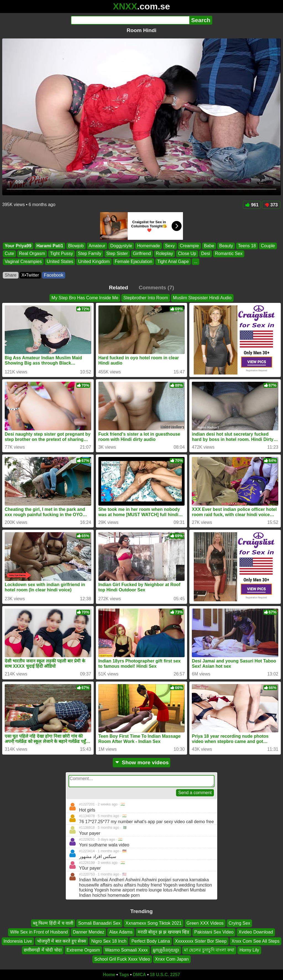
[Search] (130, 20)
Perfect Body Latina (151, 941)
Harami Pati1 (50, 246)
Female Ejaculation (133, 262)
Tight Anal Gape (173, 262)
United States (60, 262)
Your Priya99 (18, 246)
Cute (9, 254)
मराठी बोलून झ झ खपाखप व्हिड (163, 932)
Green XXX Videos (205, 923)
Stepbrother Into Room (146, 298)
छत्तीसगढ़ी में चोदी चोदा (43, 950)
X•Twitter (30, 275)
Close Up (187, 254)
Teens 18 (247, 246)
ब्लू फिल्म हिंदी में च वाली (53, 923)
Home (109, 975)
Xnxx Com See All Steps (256, 941)
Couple (268, 246)
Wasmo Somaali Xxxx (126, 950)
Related (118, 288)
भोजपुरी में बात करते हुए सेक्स (62, 941)
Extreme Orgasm (83, 950)
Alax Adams (121, 932)
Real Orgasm (32, 254)
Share (11, 275)
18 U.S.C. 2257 (165, 975)
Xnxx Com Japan (172, 959)
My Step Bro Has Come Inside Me (85, 298)
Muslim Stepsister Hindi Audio (202, 298)
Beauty (226, 246)
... (196, 262)
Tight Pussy (61, 254)
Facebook (54, 275)
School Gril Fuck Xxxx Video (122, 959)
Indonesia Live (18, 941)
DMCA (139, 975)
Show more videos (142, 762)
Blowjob (76, 246)
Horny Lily (249, 950)
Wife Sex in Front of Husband (39, 932)
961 (252, 205)
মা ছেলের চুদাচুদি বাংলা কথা (209, 950)
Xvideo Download (256, 932)
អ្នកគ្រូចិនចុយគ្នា (166, 950)
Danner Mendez (88, 932)
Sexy (170, 246)
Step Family (90, 254)
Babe (209, 246)
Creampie (189, 246)
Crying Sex (239, 923)
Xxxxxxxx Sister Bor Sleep (201, 941)
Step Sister (117, 254)
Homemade (149, 246)
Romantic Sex (229, 254)
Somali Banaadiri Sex (99, 923)
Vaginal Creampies (23, 262)
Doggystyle (121, 246)
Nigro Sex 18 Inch (109, 941)
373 (271, 205)
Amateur (97, 246)
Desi (206, 254)
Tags (124, 975)
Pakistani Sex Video (214, 932)
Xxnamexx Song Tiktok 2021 (154, 923)
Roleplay (164, 254)
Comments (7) (156, 288)
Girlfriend (142, 254)
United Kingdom (94, 262)
